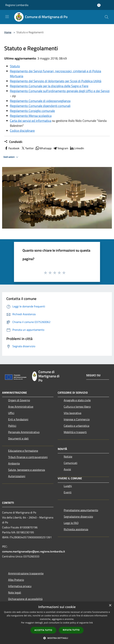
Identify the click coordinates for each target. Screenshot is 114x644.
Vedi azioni (11, 157)
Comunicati (71, 463)
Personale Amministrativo (24, 432)
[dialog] (57, 623)
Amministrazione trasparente (26, 573)
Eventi (68, 492)
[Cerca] (107, 17)
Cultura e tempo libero (77, 407)
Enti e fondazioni (18, 419)
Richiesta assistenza (76, 529)
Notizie (68, 456)
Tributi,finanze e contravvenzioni (28, 457)
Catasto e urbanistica (76, 426)
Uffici (11, 413)
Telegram (61, 148)
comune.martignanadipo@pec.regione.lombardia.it (34, 551)
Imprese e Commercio (77, 419)
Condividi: (13, 142)
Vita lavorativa (72, 413)
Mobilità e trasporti (75, 432)
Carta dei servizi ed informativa (31, 121)
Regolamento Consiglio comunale (32, 111)
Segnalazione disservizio (78, 517)
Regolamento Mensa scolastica (31, 116)
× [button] (110, 605)
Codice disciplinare (22, 131)
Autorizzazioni (17, 476)
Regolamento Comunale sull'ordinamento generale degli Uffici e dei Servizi (60, 91)
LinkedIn (77, 148)
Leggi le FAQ (71, 523)
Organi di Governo (19, 400)
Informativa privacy (20, 586)
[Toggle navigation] (7, 17)
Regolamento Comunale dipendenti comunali (40, 106)
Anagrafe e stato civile (77, 400)
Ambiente (14, 463)
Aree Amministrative (21, 407)
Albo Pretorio (16, 580)
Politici (12, 426)
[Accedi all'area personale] (99, 5)
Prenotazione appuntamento (81, 510)
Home (8, 32)
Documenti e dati (18, 438)
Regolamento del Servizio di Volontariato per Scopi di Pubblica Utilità (56, 81)
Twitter (27, 148)
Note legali (15, 592)
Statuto (15, 66)
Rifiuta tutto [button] (71, 630)
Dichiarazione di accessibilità (25, 599)
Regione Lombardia (17, 5)
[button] (57, 638)
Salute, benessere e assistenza (27, 470)
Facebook (12, 148)
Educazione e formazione (23, 451)
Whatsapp (43, 148)
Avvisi (67, 469)
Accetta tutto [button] (43, 630)
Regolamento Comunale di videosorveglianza (40, 101)
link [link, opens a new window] (91, 623)
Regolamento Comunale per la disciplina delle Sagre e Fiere (49, 86)
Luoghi (68, 486)
